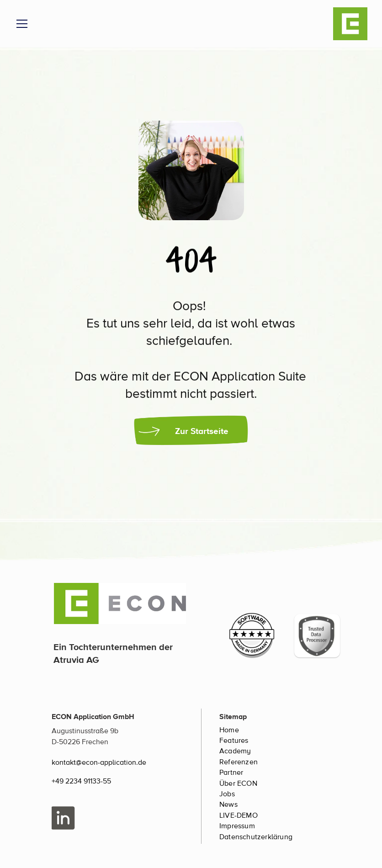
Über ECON (238, 783)
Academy (235, 751)
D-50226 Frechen (80, 742)
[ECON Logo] (350, 24)
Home (229, 730)
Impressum (237, 826)
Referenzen (239, 762)
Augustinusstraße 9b (85, 731)
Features (234, 741)
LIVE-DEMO (239, 815)
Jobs (227, 794)
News (228, 804)
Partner (231, 773)
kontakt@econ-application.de (99, 762)
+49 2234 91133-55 (81, 781)
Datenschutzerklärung (256, 837)
